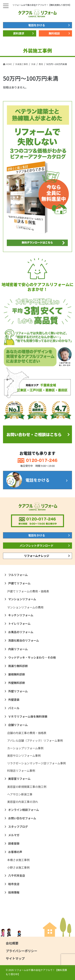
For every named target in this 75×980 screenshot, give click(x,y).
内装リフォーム (18, 649)
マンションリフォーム (22, 599)
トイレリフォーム (19, 624)
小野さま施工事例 (18, 867)
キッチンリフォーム (21, 615)
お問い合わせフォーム (22, 818)
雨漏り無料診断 (18, 666)
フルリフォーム (18, 575)
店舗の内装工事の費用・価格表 (27, 733)
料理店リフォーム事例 (21, 771)
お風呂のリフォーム (21, 632)
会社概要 (12, 943)
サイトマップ (15, 958)
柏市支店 (14, 884)
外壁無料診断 (17, 683)
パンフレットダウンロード (37, 545)
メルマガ (14, 835)
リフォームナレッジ (37, 556)
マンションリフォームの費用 (25, 607)
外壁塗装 (14, 700)
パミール (14, 708)
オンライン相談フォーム (24, 810)
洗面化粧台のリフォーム (24, 640)
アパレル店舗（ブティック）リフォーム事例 (35, 740)
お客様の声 (15, 852)
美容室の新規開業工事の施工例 (27, 787)
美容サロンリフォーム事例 (24, 756)
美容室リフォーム (19, 779)
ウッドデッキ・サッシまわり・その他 (32, 657)
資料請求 (19, 33)
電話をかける (37, 25)
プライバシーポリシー (21, 951)
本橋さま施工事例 (18, 860)
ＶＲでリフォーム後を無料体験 (28, 716)
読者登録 (14, 843)
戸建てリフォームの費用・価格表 (28, 591)
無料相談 (54, 33)
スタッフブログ (18, 827)
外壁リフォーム (18, 691)
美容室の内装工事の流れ (23, 802)
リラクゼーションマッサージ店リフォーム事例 (36, 763)
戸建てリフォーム (19, 583)
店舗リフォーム (18, 725)
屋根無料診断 (17, 674)
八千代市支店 (17, 875)
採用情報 (14, 892)
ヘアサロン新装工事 (20, 794)
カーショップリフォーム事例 (25, 748)
